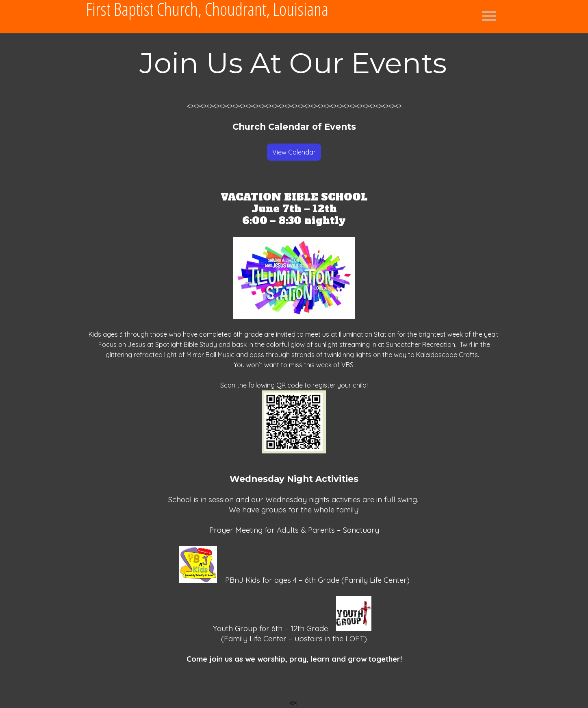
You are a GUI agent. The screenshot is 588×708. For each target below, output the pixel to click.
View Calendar (294, 152)
